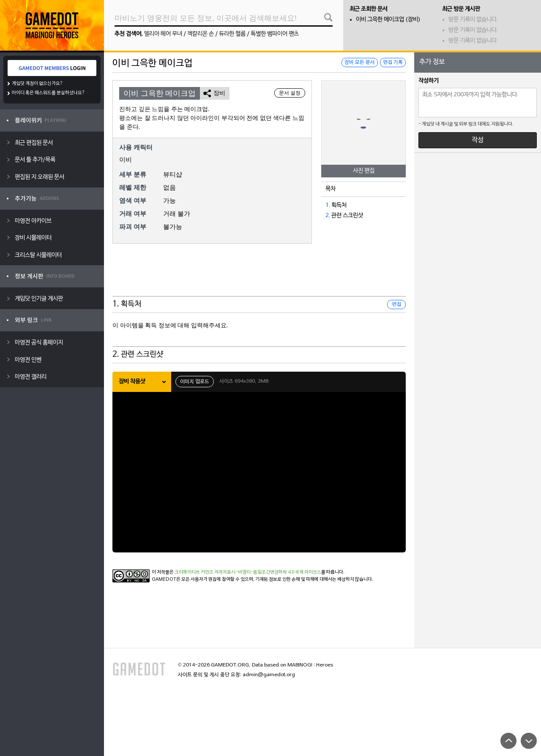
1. (328, 205)
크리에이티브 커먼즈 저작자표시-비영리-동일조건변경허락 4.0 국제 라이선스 (248, 572)
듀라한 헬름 (232, 34)
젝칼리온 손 (201, 34)
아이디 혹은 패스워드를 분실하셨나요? (48, 93)
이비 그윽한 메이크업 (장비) (388, 20)
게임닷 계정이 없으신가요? (37, 84)
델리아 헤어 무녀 (163, 34)
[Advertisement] (259, 275)
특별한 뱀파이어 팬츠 (275, 34)
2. (328, 216)
